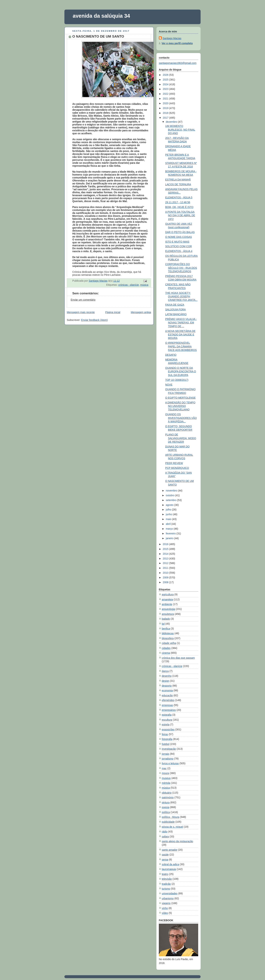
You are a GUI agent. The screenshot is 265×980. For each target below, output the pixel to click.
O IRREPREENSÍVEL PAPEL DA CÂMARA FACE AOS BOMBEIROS (181, 346)
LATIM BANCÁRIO (176, 314)
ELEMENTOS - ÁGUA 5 (179, 197)
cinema (166, 653)
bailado (166, 619)
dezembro (172, 122)
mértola (166, 783)
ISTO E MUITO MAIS (177, 242)
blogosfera (168, 638)
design (166, 681)
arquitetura (168, 614)
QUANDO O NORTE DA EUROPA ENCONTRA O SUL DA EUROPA (181, 371)
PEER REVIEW (174, 463)
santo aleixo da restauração (177, 841)
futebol (166, 744)
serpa (165, 860)
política (166, 812)
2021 (166, 99)
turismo (166, 889)
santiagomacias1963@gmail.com (178, 63)
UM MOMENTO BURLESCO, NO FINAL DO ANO (180, 130)
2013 (166, 559)
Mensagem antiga (141, 312)
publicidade (168, 822)
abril (169, 524)
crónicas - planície (129, 285)
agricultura (168, 594)
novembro (172, 491)
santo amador (170, 850)
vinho (165, 908)
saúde (165, 855)
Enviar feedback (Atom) (94, 320)
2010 (166, 573)
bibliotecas (168, 633)
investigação (169, 749)
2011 (166, 568)
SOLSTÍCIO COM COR (179, 246)
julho (169, 510)
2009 (166, 577)
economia (167, 690)
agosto (170, 505)
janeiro (170, 538)
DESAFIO (171, 355)
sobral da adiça (170, 864)
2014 (166, 554)
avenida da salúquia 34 (101, 16)
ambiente (167, 604)
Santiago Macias (172, 38)
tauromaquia (169, 869)
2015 (166, 549)
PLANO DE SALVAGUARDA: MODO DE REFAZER (181, 438)
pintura (166, 802)
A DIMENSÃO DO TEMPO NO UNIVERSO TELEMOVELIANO (180, 406)
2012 (166, 563)
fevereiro (171, 533)
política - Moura (171, 817)
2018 (166, 113)
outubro (171, 495)
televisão (167, 879)
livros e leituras (170, 763)
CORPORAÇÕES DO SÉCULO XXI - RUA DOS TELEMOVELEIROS (181, 268)
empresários (169, 710)
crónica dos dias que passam (178, 658)
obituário (167, 793)
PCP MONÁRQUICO (177, 468)
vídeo (165, 913)
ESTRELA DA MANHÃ (178, 180)
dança (165, 671)
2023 (166, 89)
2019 (166, 108)
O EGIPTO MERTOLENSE (181, 398)
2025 (166, 80)
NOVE (169, 385)
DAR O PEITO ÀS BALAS (180, 232)
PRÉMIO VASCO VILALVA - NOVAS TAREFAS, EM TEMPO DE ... (181, 323)
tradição (166, 884)
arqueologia (168, 609)
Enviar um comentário (83, 300)
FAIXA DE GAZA (175, 305)
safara (165, 836)
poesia (166, 807)
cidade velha (169, 643)
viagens (166, 903)
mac (164, 768)
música (144, 285)
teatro (165, 874)
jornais (166, 754)
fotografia (167, 739)
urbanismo (168, 898)
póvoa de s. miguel (172, 827)
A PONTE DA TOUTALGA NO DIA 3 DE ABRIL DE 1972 (180, 215)
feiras (165, 734)
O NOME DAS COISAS (179, 237)
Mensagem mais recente (81, 312)
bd (163, 624)
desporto (167, 686)
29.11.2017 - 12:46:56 (178, 202)
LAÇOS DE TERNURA (178, 184)
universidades (170, 893)
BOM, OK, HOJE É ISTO (179, 207)
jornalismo (168, 759)
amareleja (167, 599)
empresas (167, 705)
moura (165, 773)
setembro (172, 500)
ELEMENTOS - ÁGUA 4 (179, 251)
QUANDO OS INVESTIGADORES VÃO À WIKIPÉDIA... (181, 418)
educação (167, 695)
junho (169, 514)
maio (169, 519)
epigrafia (167, 715)
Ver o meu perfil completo (177, 43)
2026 (166, 75)
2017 (166, 118)
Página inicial (113, 312)
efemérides (168, 700)
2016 (166, 544)
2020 (166, 103)
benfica (166, 629)
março (170, 529)
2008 (166, 582)
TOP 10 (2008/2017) (177, 380)
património (168, 797)
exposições (168, 729)
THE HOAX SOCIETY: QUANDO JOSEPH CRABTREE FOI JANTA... (181, 296)
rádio (165, 832)
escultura (167, 720)
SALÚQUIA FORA (176, 309)
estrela (166, 724)
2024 (166, 84)
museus (166, 778)
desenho (167, 676)
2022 (166, 94)
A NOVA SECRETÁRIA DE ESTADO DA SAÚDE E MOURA (180, 335)
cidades (166, 648)
